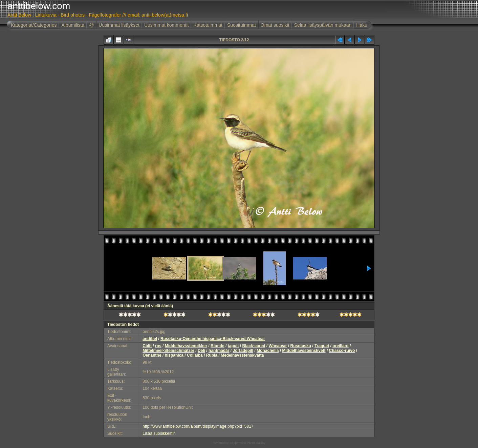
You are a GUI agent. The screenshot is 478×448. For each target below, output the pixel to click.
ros (158, 346)
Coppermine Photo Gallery (247, 443)
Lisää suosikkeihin (159, 433)
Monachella (268, 351)
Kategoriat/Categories (34, 25)
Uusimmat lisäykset (119, 25)
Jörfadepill (243, 351)
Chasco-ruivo (342, 351)
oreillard (340, 346)
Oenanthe (152, 355)
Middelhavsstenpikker (186, 346)
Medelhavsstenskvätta (242, 355)
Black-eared (254, 346)
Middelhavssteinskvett (304, 351)
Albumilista (73, 25)
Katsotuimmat (208, 25)
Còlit (147, 346)
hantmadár (219, 351)
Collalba (195, 355)
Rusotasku (301, 346)
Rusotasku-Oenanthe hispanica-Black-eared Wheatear (213, 339)
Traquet (322, 346)
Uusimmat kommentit (166, 25)
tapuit (233, 346)
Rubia (212, 355)
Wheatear (278, 346)
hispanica (174, 355)
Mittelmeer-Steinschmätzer (168, 351)
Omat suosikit (275, 25)
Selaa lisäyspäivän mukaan (323, 25)
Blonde (218, 346)
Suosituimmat (242, 25)
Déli (201, 351)
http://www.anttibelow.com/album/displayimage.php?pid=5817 (198, 426)
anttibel (150, 339)
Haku (362, 25)
